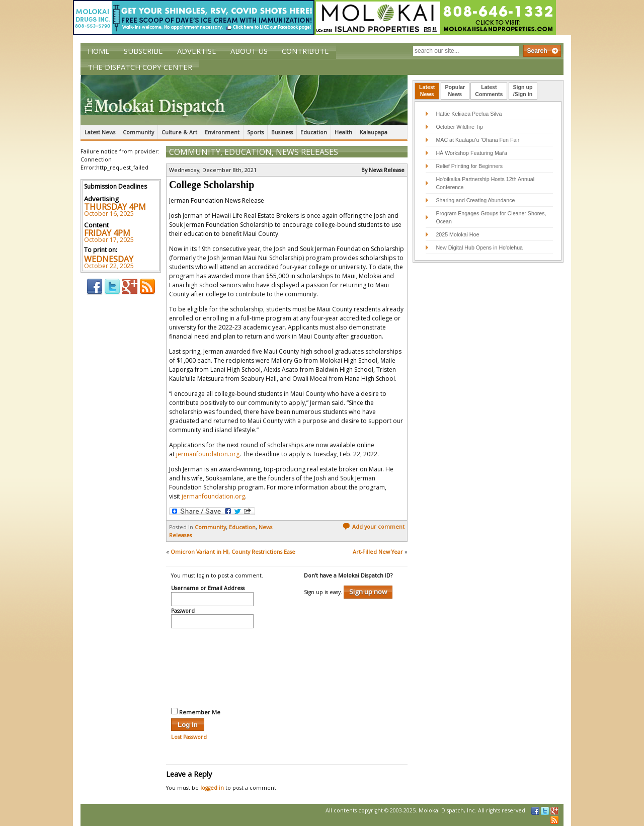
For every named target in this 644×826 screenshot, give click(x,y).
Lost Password (189, 737)
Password (183, 611)
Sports (255, 132)
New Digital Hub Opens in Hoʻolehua (479, 247)
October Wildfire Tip (459, 127)
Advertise (197, 51)
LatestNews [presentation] (427, 91)
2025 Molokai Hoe (457, 234)
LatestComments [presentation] (489, 91)
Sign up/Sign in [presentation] (523, 91)
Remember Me (196, 712)
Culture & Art (179, 132)
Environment (222, 132)
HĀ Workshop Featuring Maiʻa (471, 153)
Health (343, 132)
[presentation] (212, 667)
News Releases (307, 152)
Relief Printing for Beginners (470, 166)
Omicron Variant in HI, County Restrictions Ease (233, 552)
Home (99, 51)
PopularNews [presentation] (455, 91)
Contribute (305, 51)
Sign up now (368, 592)
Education (314, 132)
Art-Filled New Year (378, 552)
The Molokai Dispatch (244, 100)
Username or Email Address (208, 589)
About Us (249, 51)
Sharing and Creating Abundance (475, 200)
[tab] (427, 91)
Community (138, 132)
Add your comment (374, 527)
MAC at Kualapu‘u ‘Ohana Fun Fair (477, 140)
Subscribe (143, 51)
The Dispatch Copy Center (140, 67)
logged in (212, 788)
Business (282, 132)
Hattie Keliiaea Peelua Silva (469, 114)
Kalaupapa (374, 132)
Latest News (100, 132)
